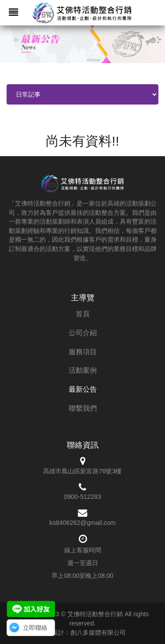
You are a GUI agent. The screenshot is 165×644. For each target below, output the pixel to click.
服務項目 (83, 352)
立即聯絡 (35, 628)
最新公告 (83, 389)
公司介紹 (83, 333)
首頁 (83, 314)
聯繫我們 (83, 408)
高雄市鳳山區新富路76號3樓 (82, 471)
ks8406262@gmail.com (82, 523)
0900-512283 (82, 497)
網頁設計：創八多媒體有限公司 (83, 633)
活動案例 (83, 370)
